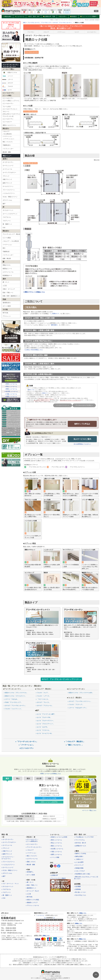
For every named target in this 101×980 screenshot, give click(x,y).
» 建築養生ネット (31, 888)
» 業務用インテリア (32, 902)
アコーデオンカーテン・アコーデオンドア (39, 23)
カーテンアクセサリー (9, 173)
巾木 (4, 228)
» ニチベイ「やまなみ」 (11, 699)
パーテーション (7, 245)
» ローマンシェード (7, 867)
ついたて (77, 32)
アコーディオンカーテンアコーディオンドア (11, 66)
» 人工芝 (28, 894)
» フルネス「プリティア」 (76, 704)
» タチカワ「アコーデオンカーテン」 (15, 705)
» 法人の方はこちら (80, 895)
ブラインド (6, 176)
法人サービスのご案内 (82, 439)
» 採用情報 (77, 889)
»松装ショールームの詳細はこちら (50, 773)
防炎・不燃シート (8, 293)
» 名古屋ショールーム (57, 849)
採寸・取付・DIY (34, 17)
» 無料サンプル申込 (80, 853)
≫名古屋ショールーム (11, 391)
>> (54, 918)
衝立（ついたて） (8, 142)
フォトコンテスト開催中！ (89, 16)
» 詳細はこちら (46, 935)
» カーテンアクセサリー (9, 842)
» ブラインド (5, 848)
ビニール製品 (7, 238)
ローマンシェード (8, 166)
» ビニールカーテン (32, 844)
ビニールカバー (7, 122)
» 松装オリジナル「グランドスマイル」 (16, 693)
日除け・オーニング (9, 289)
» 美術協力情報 (79, 868)
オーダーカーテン (8, 162)
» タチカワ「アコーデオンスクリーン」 (80, 701)
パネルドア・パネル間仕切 (11, 241)
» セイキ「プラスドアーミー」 (45, 724)
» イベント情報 (55, 857)
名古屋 (39, 778)
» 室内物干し (30, 872)
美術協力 (73, 16)
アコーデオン (31, 32)
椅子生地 (5, 313)
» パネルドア (30, 850)
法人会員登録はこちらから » (82, 444)
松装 (24, 23)
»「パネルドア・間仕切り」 (74, 741)
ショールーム (20, 17)
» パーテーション (31, 853)
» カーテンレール (7, 845)
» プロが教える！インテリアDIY (84, 837)
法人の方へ (63, 17)
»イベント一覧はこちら (89, 810)
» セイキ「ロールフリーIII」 (44, 733)
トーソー (8, 76)
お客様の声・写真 (49, 16)
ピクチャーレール (8, 272)
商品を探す (7, 17)
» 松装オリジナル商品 (32, 900)
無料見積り (54, 325)
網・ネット (6, 282)
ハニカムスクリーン (9, 193)
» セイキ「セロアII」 (42, 727)
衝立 (4, 248)
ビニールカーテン (8, 103)
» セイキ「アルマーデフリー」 (45, 721)
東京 (7, 778)
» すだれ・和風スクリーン (9, 870)
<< (45, 918)
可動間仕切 (6, 252)
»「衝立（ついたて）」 (74, 745)
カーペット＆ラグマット (10, 214)
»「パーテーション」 (27, 745)
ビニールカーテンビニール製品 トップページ (11, 99)
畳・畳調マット (7, 224)
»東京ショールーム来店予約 (49, 802)
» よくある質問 (79, 862)
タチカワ (8, 83)
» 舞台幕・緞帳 (30, 864)
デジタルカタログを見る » (84, 405)
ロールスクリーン (8, 186)
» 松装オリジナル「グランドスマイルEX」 (81, 693)
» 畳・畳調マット (7, 895)
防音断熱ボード (7, 275)
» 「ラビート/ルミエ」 (43, 699)
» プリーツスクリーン (8, 862)
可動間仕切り (7, 145)
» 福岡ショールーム (56, 854)
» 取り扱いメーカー (80, 892)
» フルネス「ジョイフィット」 (13, 709)
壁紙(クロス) (6, 265)
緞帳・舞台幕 (7, 258)
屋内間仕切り (7, 303)
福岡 (60, 778)
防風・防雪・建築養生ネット (11, 296)
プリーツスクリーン (9, 190)
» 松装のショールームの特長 (59, 837)
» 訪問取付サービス (80, 846)
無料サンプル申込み (82, 424)
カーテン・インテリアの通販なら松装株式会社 (50, 976)
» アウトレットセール (32, 905)
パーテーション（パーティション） (9, 138)
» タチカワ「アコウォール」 (44, 705)
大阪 (49, 778)
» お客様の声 (54, 875)
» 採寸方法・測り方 (80, 843)
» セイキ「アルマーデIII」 (44, 717)
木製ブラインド (7, 179)
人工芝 (5, 286)
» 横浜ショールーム (56, 846)
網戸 (4, 204)
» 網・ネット (30, 882)
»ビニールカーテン (27, 748)
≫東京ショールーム (11, 384)
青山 (18, 778)
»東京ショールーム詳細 (49, 798)
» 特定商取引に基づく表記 (82, 874)
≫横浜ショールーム (11, 389)
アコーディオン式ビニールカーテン (8, 118)
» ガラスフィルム (7, 873)
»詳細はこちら (78, 923)
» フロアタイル (6, 889)
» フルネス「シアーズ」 (43, 696)
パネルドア (46, 32)
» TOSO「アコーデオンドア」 (13, 702)
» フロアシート (6, 892)
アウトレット (7, 316)
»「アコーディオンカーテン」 (27, 741)
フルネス (8, 86)
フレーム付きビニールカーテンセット (10, 108)
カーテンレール (7, 169)
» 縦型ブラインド (7, 854)
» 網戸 (3, 876)
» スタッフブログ (79, 871)
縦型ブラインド (7, 183)
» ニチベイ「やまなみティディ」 (78, 708)
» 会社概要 (77, 886)
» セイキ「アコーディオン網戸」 (46, 714)
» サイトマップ (79, 865)
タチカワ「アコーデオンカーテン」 (63, 23)
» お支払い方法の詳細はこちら (33, 350)
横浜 (28, 778)
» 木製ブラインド (7, 851)
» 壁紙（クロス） (31, 862)
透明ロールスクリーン (9, 125)
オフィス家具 (7, 306)
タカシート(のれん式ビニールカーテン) (11, 113)
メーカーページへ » (63, 405)
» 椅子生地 (29, 897)
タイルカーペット (8, 210)
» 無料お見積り (79, 856)
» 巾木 (3, 898)
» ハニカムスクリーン (8, 864)
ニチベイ (8, 79)
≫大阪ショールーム (11, 394)
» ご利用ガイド (55, 314)
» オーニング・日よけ (32, 891)
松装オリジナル (10, 73)
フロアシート (7, 221)
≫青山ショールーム (11, 386)
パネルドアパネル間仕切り (7, 133)
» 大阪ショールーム (56, 851)
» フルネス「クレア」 (42, 693)
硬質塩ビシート (7, 269)
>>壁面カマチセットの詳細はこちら (34, 292)
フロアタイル (7, 217)
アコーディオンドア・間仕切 (11, 234)
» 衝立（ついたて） (32, 856)
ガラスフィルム (7, 200)
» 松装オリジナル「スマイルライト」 (15, 696)
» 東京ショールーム (56, 840)
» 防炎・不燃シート (32, 885)
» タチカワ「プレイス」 (43, 702)
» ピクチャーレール (32, 859)
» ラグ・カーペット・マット (10, 883)
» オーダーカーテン (7, 839)
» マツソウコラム (79, 840)
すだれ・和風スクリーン (10, 197)
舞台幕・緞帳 (7, 152)
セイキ (7, 90)
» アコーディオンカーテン (34, 847)
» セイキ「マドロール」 (43, 730)
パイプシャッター (8, 149)
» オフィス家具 (30, 875)
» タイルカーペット (7, 886)
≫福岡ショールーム (11, 396)
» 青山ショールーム (56, 843)
